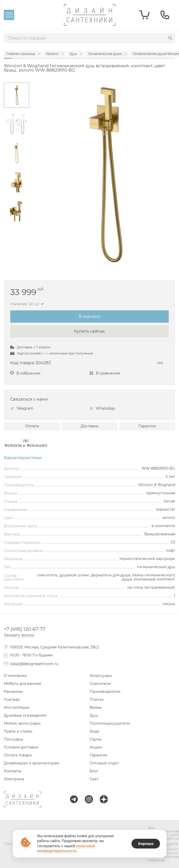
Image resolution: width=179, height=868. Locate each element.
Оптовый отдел (104, 763)
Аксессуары (101, 676)
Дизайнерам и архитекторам (31, 763)
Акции (96, 747)
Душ (94, 715)
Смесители (100, 684)
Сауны (96, 739)
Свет (94, 779)
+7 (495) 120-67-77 (25, 629)
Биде (95, 731)
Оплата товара (18, 755)
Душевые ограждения (25, 715)
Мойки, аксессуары (22, 723)
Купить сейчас (89, 331)
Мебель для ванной (22, 684)
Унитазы (12, 699)
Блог (94, 771)
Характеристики (23, 458)
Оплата (32, 426)
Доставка (89, 426)
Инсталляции (17, 707)
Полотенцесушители (110, 723)
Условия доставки (21, 747)
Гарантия (147, 426)
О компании (15, 676)
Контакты (13, 771)
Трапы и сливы (18, 731)
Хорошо (146, 844)
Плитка (97, 699)
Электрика (14, 779)
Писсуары (13, 739)
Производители (105, 692)
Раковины (13, 692)
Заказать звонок (19, 635)
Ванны (96, 707)
